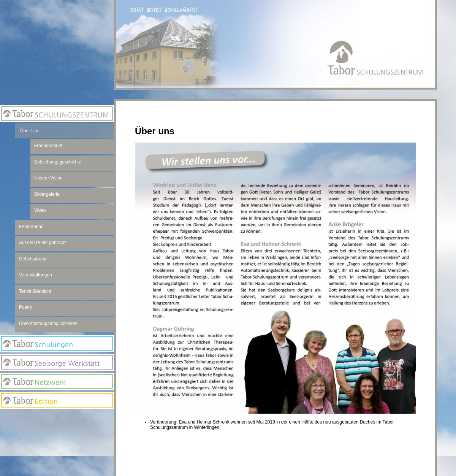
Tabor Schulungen (57, 344)
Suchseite (57, 449)
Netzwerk (57, 382)
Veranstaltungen (36, 275)
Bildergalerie (47, 194)
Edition (57, 401)
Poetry (26, 307)
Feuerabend (31, 227)
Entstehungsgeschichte (58, 162)
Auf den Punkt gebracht (43, 243)
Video (40, 210)
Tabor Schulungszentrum (57, 113)
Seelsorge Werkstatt (57, 363)
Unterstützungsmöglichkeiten (48, 324)
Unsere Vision (48, 178)
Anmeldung (57, 419)
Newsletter (57, 434)
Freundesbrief (48, 146)
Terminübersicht (35, 291)
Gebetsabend (33, 259)
